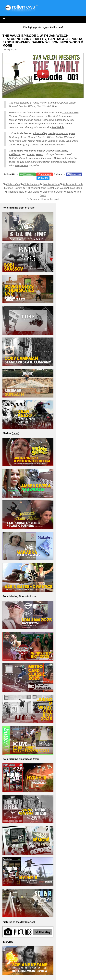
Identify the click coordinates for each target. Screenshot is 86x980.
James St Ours (56, 141)
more (32, 208)
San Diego (61, 151)
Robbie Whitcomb (73, 184)
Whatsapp (29, 174)
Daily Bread (22, 165)
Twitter (44, 178)
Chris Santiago (31, 184)
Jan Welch (58, 127)
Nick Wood (15, 141)
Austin (31, 154)
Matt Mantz (76, 188)
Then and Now (16, 192)
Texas (39, 154)
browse (30, 922)
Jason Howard (14, 188)
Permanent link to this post (44, 199)
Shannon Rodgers (55, 145)
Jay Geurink (32, 145)
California (15, 154)
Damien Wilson (46, 137)
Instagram (46, 174)
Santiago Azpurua (58, 133)
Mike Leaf (46, 188)
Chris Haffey (40, 133)
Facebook (76, 174)
